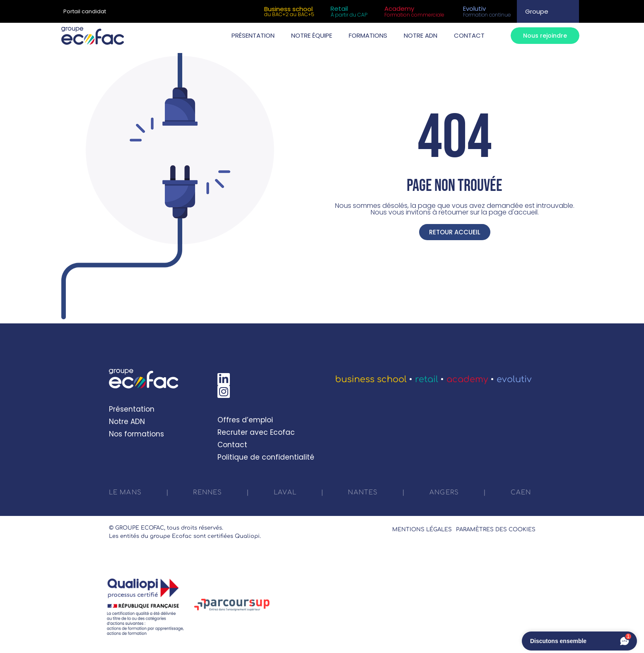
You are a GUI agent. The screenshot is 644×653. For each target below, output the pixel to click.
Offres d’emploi (245, 420)
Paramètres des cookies (496, 530)
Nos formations (136, 434)
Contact (232, 445)
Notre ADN (127, 422)
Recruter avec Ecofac (256, 432)
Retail (427, 379)
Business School (371, 379)
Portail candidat (85, 11)
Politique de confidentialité (266, 457)
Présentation (132, 409)
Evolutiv (514, 379)
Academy (467, 379)
